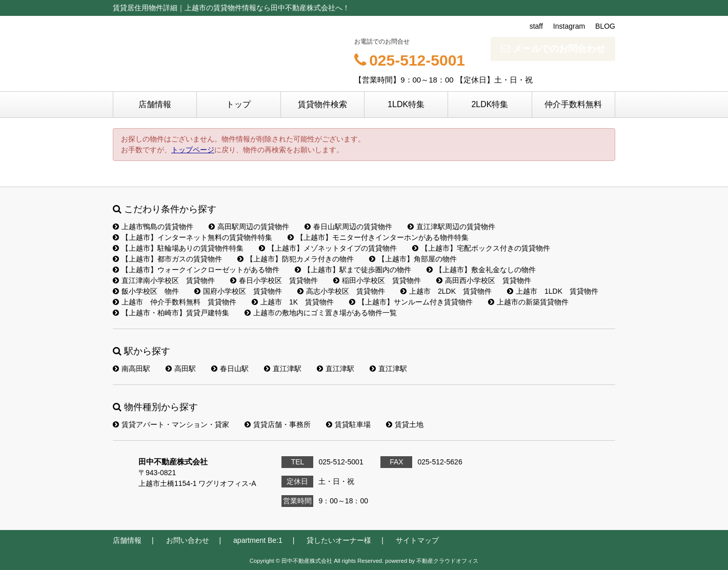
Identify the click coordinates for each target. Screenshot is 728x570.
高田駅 (181, 369)
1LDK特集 (406, 104)
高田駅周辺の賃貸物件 (249, 227)
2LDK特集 (490, 104)
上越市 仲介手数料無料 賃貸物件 (175, 302)
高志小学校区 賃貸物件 (341, 291)
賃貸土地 (405, 424)
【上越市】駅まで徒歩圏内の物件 (353, 270)
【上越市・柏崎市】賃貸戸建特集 (171, 313)
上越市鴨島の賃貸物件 (153, 227)
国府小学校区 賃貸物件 (238, 291)
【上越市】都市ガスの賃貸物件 (167, 259)
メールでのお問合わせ (553, 49)
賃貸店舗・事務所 (278, 424)
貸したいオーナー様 (339, 540)
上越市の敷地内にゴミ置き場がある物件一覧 (321, 313)
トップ (238, 104)
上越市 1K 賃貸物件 (293, 302)
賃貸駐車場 (348, 424)
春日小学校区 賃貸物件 (274, 280)
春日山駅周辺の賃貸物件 (348, 227)
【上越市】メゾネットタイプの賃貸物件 (328, 248)
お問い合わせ (188, 540)
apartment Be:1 (258, 540)
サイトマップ (417, 540)
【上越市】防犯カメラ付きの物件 (296, 259)
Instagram (569, 26)
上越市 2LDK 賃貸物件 (446, 291)
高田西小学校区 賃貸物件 (484, 280)
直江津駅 (283, 369)
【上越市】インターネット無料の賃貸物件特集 (193, 237)
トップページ (193, 150)
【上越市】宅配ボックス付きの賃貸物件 (481, 248)
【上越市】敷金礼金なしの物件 (481, 270)
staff (536, 26)
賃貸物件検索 (322, 104)
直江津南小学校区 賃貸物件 (164, 280)
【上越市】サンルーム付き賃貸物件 (411, 302)
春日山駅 (230, 369)
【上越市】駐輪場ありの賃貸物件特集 (178, 248)
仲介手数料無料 (573, 104)
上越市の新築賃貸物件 (528, 302)
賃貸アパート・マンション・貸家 (171, 424)
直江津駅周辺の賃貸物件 (451, 227)
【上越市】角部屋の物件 (413, 259)
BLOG (605, 26)
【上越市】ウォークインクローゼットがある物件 (196, 270)
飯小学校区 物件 (146, 291)
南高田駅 (132, 369)
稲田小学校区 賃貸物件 (377, 280)
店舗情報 (155, 104)
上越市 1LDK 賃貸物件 (553, 291)
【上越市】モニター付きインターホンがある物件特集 (378, 237)
